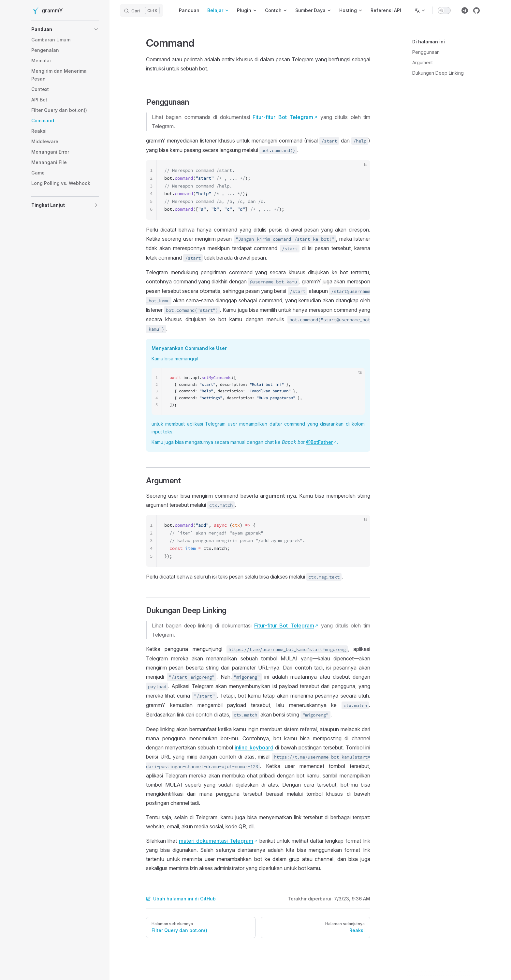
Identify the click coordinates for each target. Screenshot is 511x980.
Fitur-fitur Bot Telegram (283, 117)
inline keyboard (254, 747)
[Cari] (142, 10)
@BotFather (319, 442)
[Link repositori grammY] (476, 10)
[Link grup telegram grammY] (465, 10)
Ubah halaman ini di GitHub (181, 899)
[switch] (444, 10)
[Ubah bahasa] (420, 10)
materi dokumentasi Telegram (216, 841)
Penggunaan (426, 52)
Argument (423, 62)
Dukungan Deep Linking (438, 73)
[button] (65, 29)
